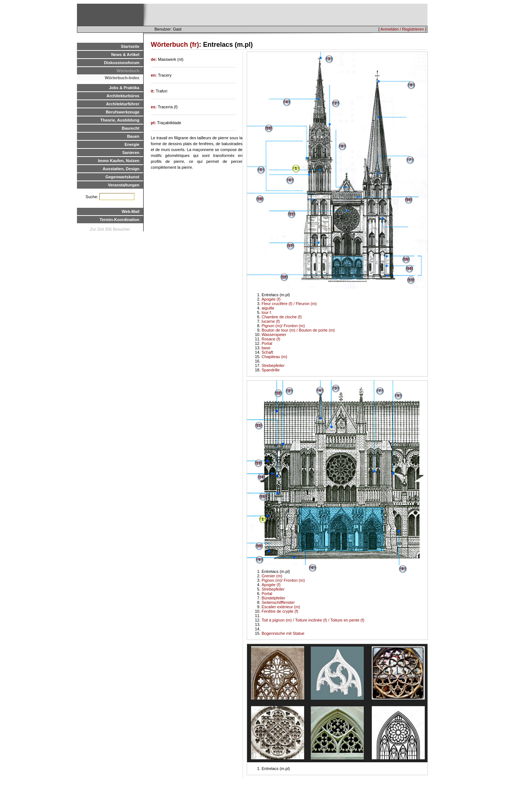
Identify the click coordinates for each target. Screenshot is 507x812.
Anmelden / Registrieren (402, 29)
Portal (267, 343)
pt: (154, 123)
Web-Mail (130, 211)
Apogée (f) (271, 299)
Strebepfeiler (273, 365)
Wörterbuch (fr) (175, 45)
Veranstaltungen (124, 185)
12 (284, 277)
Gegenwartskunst (122, 177)
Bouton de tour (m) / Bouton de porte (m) (298, 330)
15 (406, 260)
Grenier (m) (272, 576)
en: (155, 75)
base (266, 348)
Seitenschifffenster (278, 602)
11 (291, 214)
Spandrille (271, 370)
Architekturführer (123, 104)
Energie (132, 144)
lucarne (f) (271, 321)
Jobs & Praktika (124, 88)
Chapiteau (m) (275, 357)
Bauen (133, 136)
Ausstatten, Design (121, 169)
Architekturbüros (123, 96)
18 (260, 199)
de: (155, 59)
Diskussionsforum (122, 63)
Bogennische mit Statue (283, 633)
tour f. (267, 312)
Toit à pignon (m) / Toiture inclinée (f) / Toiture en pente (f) (313, 620)
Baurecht (131, 128)
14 (409, 269)
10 (269, 128)
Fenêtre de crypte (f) (280, 611)
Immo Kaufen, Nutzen (119, 161)
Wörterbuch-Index (122, 78)
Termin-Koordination (120, 220)
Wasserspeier (274, 335)
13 (411, 280)
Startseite (130, 46)
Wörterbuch (128, 71)
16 (409, 200)
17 (290, 246)
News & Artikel (125, 55)
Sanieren (131, 153)
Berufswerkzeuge (122, 112)
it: (153, 91)
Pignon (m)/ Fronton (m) (283, 326)
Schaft (267, 352)
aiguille (268, 308)
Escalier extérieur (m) (281, 607)
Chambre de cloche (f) (282, 317)
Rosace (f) (271, 339)
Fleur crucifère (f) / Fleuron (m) (289, 304)
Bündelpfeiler (274, 598)
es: (154, 107)
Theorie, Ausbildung (120, 120)
